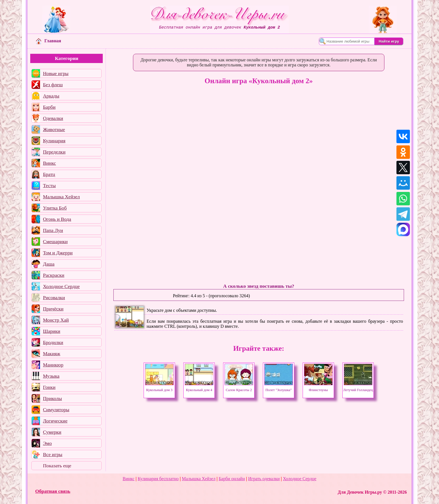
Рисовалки (54, 298)
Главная (48, 41)
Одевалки (53, 118)
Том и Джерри (58, 253)
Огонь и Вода (57, 219)
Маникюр (53, 365)
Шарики (52, 331)
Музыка (51, 376)
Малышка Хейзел (61, 197)
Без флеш (53, 85)
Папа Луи (53, 230)
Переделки (54, 152)
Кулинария (54, 141)
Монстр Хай (56, 320)
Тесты (49, 185)
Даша (49, 264)
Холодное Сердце (61, 286)
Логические (55, 421)
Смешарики (55, 241)
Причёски (53, 309)
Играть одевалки (264, 479)
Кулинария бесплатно (158, 479)
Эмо (47, 443)
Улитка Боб (55, 208)
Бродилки (53, 342)
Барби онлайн (232, 479)
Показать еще (57, 466)
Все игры (52, 454)
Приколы (52, 398)
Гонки (49, 387)
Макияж (52, 354)
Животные (54, 129)
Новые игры (56, 73)
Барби (49, 107)
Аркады (51, 96)
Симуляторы (56, 410)
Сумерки (52, 432)
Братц (49, 174)
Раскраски (53, 275)
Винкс (49, 163)
